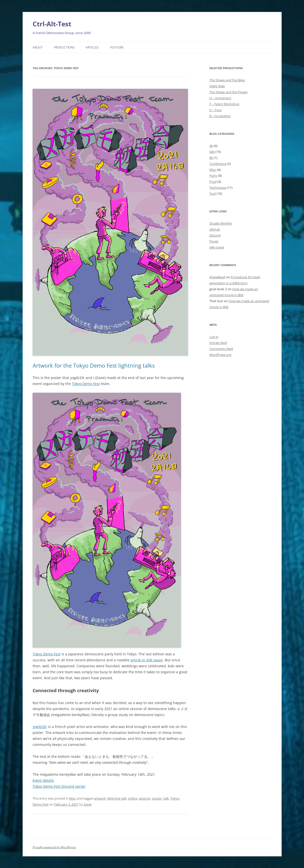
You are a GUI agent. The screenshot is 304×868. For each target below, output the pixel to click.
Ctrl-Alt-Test (52, 24)
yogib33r (40, 727)
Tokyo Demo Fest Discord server (59, 786)
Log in (214, 337)
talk (166, 798)
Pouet (214, 241)
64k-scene (217, 247)
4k (211, 146)
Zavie (88, 804)
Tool (213, 193)
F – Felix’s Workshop (224, 104)
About (38, 47)
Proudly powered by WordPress (54, 847)
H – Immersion (220, 98)
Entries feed (218, 343)
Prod (213, 182)
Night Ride (217, 86)
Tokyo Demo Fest (86, 384)
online (133, 798)
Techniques (218, 188)
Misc (73, 798)
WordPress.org (220, 355)
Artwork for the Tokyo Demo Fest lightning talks (94, 365)
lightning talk (117, 798)
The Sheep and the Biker (227, 80)
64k (212, 152)
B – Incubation (220, 116)
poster (157, 798)
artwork (100, 798)
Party (213, 176)
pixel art (145, 798)
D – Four (216, 110)
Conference (218, 164)
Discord (215, 235)
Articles (92, 47)
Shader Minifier (221, 223)
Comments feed (221, 349)
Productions (64, 47)
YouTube (117, 47)
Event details (43, 780)
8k (211, 158)
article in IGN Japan (147, 660)
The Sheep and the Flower (229, 92)
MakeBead (217, 277)
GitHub (215, 229)
